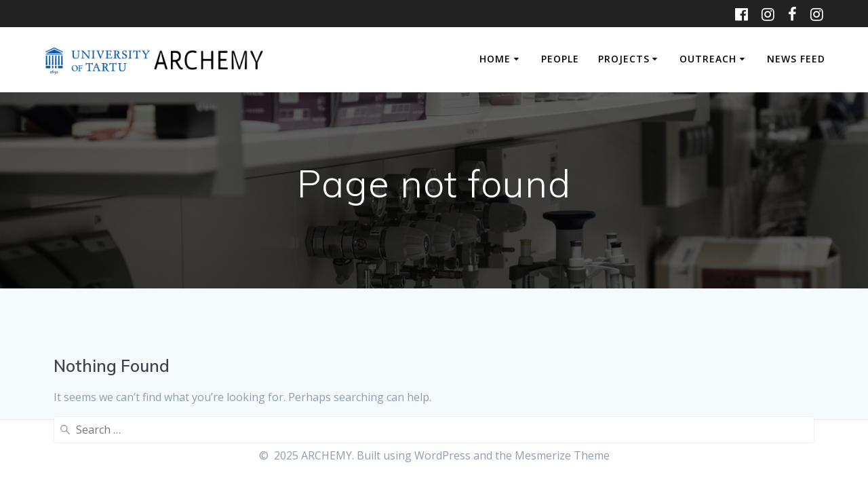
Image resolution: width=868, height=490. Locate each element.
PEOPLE (560, 59)
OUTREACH (708, 59)
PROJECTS (624, 59)
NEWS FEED (796, 59)
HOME (495, 59)
